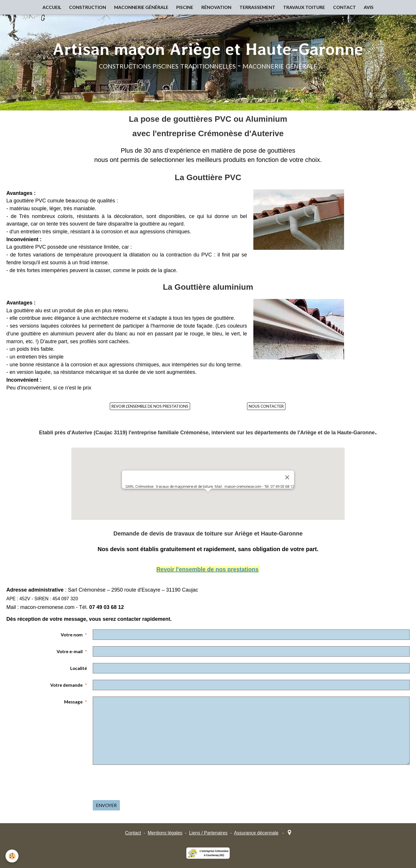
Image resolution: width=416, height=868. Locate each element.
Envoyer (106, 805)
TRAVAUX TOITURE (305, 8)
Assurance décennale (256, 833)
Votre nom (72, 635)
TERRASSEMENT (258, 8)
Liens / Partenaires (208, 833)
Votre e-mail (70, 651)
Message (73, 702)
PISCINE (184, 8)
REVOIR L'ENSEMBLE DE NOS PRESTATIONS (150, 406)
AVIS (372, 8)
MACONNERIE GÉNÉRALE (140, 8)
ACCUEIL (49, 8)
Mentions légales (165, 833)
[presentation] (137, 782)
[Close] (287, 477)
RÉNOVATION (216, 8)
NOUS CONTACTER (266, 406)
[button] (208, 497)
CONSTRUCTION (86, 8)
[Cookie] (12, 856)
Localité (79, 668)
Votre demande (66, 685)
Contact (133, 833)
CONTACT (347, 8)
